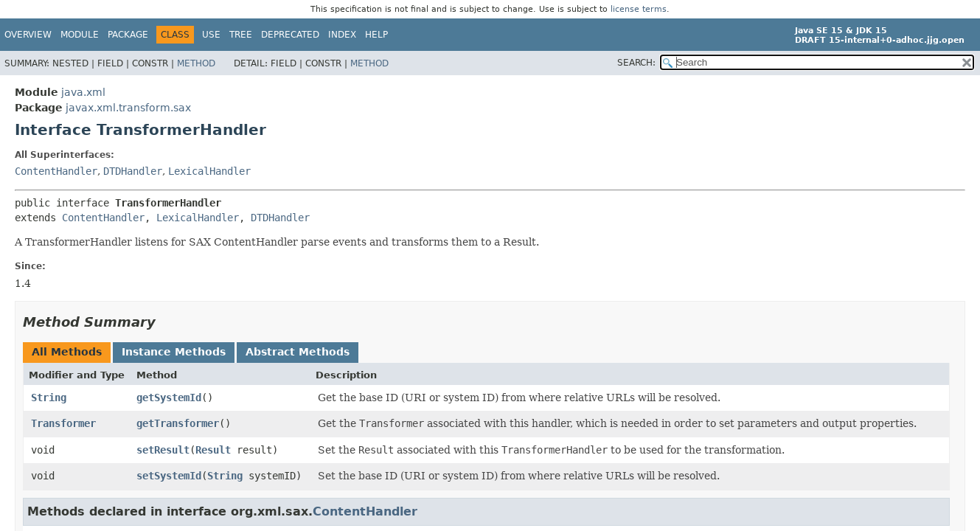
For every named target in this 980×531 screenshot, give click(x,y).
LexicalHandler (209, 171)
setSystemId (169, 476)
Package (128, 35)
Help (376, 35)
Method (196, 63)
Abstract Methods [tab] (298, 352)
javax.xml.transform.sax (128, 108)
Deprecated (290, 35)
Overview (28, 35)
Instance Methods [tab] (174, 352)
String (49, 398)
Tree (241, 35)
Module (80, 35)
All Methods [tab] (67, 352)
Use (211, 35)
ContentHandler (56, 171)
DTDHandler (133, 171)
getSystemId (169, 398)
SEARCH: (636, 63)
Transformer (63, 423)
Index (342, 35)
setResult (163, 450)
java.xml (83, 92)
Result (213, 450)
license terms (639, 9)
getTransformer (178, 423)
